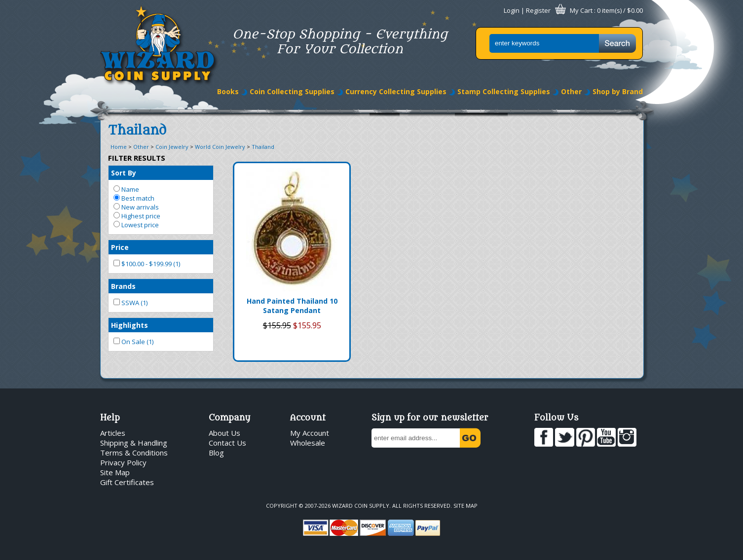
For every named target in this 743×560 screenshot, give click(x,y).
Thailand (263, 147)
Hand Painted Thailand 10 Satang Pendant (292, 306)
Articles (113, 433)
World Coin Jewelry (220, 147)
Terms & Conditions (134, 453)
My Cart (581, 10)
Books (228, 91)
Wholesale (308, 443)
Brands (123, 286)
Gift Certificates (127, 482)
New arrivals (136, 207)
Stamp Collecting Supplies (504, 91)
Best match (134, 198)
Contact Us (227, 443)
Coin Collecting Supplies (292, 91)
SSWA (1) (130, 303)
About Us (224, 433)
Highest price (137, 216)
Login (512, 10)
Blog (216, 453)
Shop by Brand (618, 91)
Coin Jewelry (172, 147)
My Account (310, 433)
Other (571, 91)
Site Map (115, 472)
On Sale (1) (133, 342)
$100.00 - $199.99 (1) (147, 264)
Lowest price (136, 225)
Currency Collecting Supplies (396, 91)
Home (119, 147)
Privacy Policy (123, 462)
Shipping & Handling (134, 443)
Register (538, 10)
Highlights (130, 325)
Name (126, 189)
